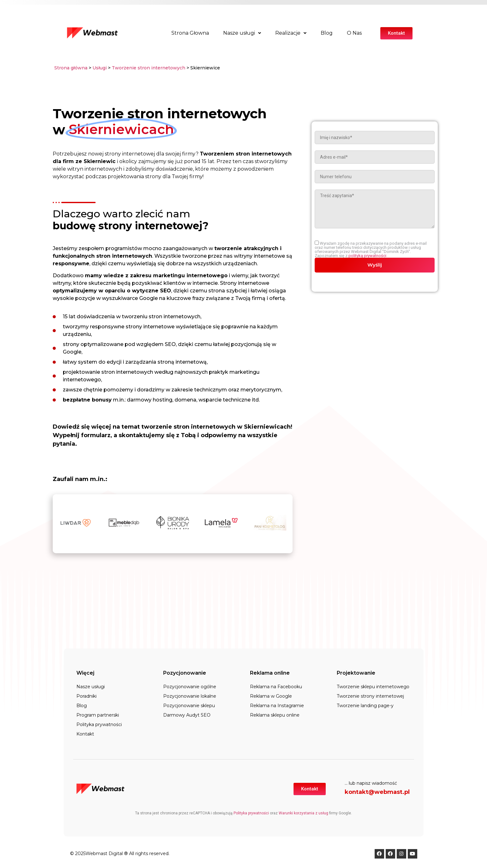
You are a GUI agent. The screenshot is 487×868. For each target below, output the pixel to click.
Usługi (100, 68)
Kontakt (85, 734)
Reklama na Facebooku (276, 687)
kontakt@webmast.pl (377, 792)
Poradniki (86, 696)
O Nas (354, 33)
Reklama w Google (271, 696)
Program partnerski (98, 715)
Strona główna (71, 68)
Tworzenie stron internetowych (148, 68)
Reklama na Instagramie (277, 706)
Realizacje (291, 33)
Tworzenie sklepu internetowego (373, 687)
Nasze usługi (242, 33)
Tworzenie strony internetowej (370, 696)
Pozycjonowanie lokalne (190, 696)
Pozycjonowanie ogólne (190, 687)
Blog (327, 33)
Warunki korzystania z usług (303, 813)
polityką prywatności (367, 256)
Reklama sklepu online (275, 715)
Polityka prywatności (99, 724)
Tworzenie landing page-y (365, 706)
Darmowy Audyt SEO (187, 715)
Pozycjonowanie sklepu (189, 706)
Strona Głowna (190, 33)
